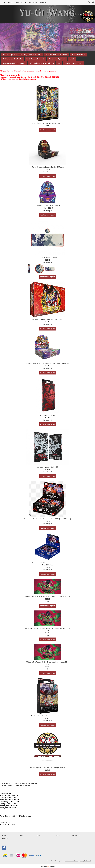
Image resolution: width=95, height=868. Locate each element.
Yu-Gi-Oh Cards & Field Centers (56, 55)
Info (17, 2)
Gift (59, 63)
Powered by (47, 866)
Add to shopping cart (48, 130)
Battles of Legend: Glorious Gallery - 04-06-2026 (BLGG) (22, 55)
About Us (43, 2)
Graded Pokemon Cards (73, 63)
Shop (11, 2)
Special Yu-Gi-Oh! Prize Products (14, 63)
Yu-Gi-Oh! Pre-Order (78, 55)
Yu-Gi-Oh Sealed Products (35, 59)
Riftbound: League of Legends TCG (42, 63)
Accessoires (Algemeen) (57, 59)
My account (33, 2)
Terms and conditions (71, 861)
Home (3, 2)
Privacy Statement (85, 861)
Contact (24, 2)
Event (72, 59)
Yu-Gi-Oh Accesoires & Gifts (12, 59)
